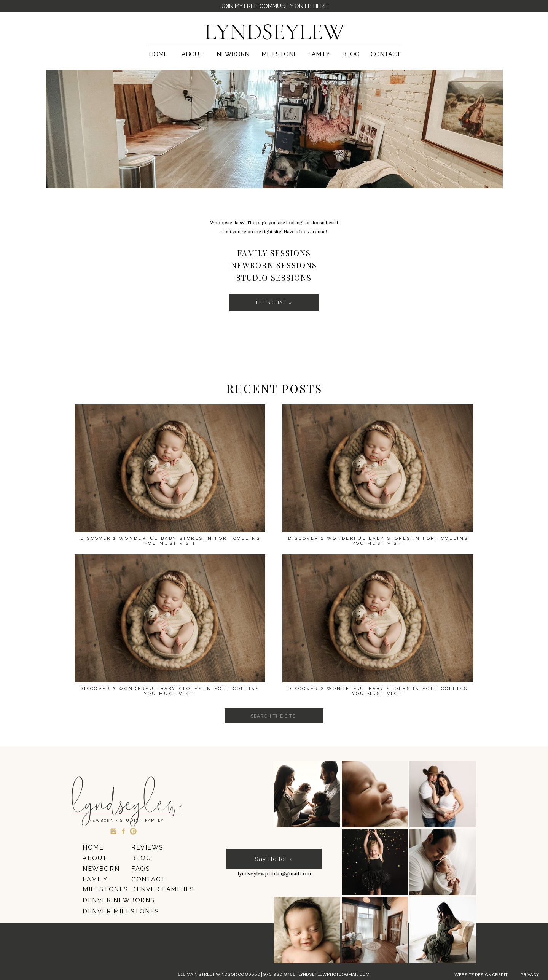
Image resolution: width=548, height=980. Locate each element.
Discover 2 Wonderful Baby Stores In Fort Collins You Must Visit (378, 691)
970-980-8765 (280, 974)
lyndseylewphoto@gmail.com (334, 974)
